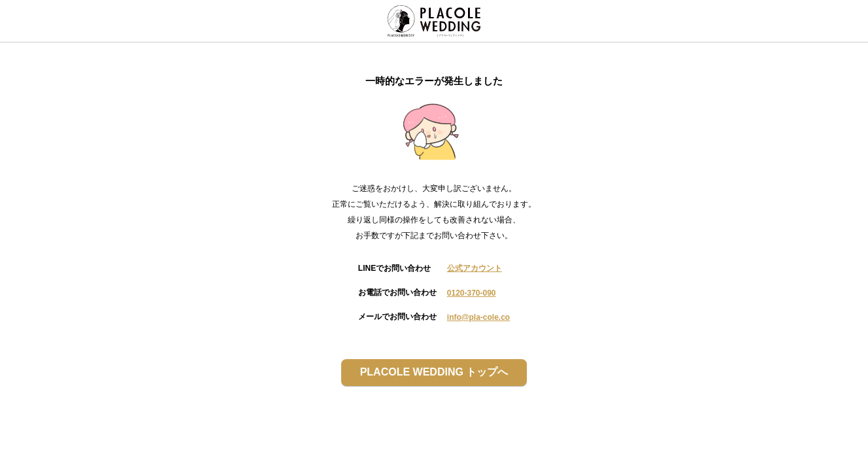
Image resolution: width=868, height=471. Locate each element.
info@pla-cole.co (478, 317)
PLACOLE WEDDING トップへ (434, 372)
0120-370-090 (472, 293)
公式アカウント (475, 268)
